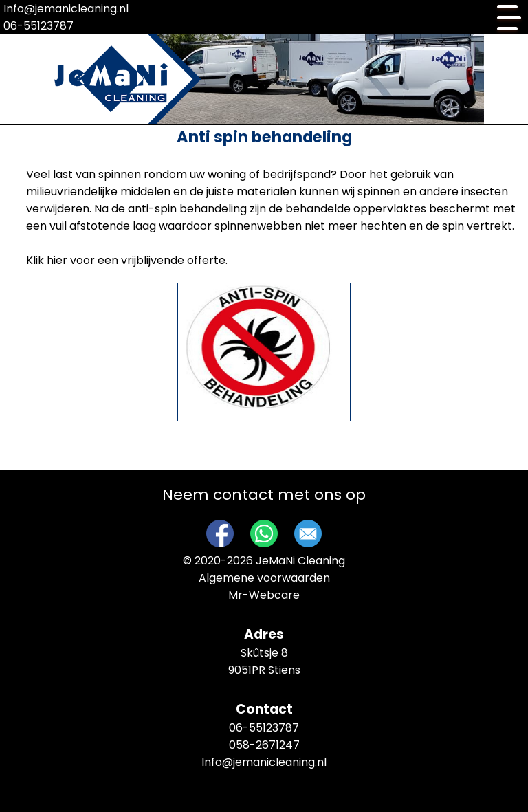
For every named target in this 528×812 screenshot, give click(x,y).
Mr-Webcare (264, 595)
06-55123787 (38, 26)
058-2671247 (264, 745)
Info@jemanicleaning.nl (66, 9)
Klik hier (47, 260)
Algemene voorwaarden (264, 578)
